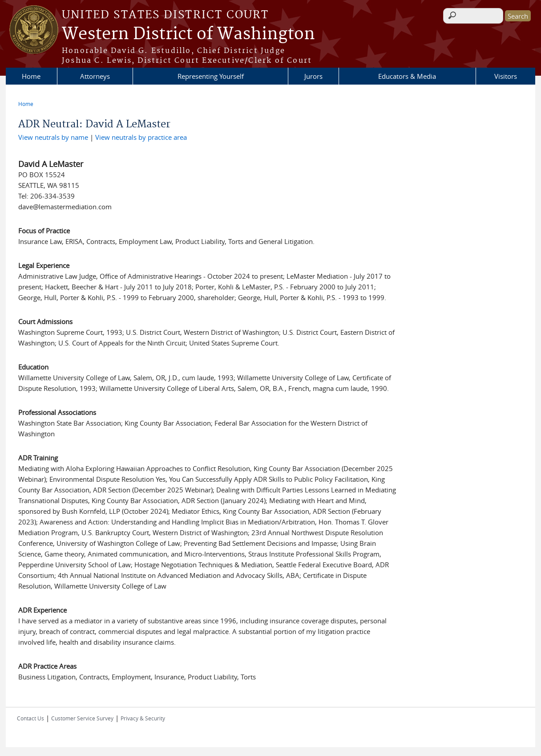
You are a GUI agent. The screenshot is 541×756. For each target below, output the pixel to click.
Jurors (313, 76)
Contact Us (30, 718)
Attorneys (95, 76)
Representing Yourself (211, 76)
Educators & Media (407, 76)
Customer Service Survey (82, 718)
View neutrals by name (53, 137)
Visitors (506, 76)
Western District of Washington (188, 34)
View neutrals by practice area (141, 137)
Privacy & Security (143, 718)
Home (31, 76)
